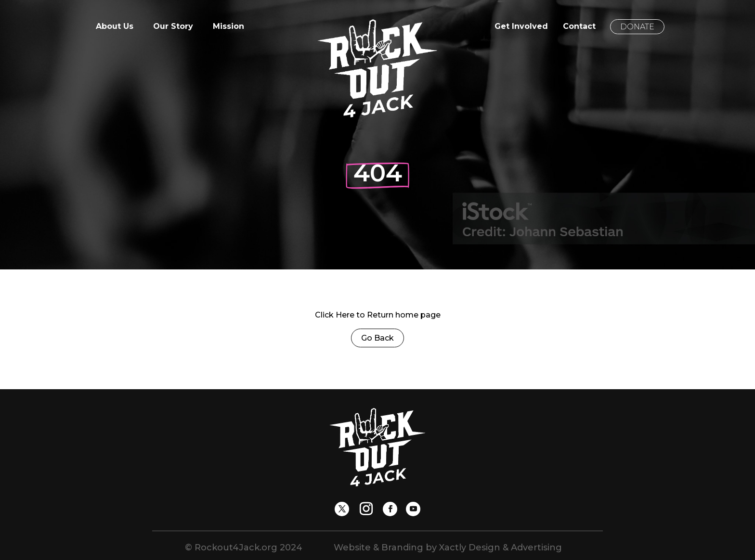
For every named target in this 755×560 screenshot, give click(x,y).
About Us (115, 27)
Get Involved (521, 27)
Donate (637, 27)
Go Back (377, 338)
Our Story (173, 27)
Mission (228, 27)
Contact (579, 27)
